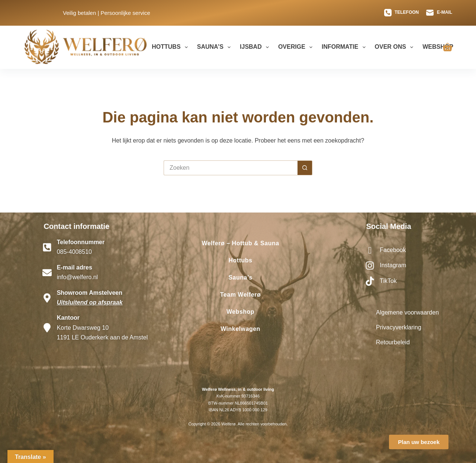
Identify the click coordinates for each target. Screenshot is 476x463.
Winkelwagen (240, 329)
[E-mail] (439, 13)
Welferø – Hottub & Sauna (240, 243)
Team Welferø (240, 295)
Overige (297, 47)
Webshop (438, 47)
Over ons (396, 47)
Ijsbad (256, 47)
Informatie (345, 47)
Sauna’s (215, 47)
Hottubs (171, 47)
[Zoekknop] (305, 168)
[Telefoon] (402, 13)
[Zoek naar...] (231, 168)
